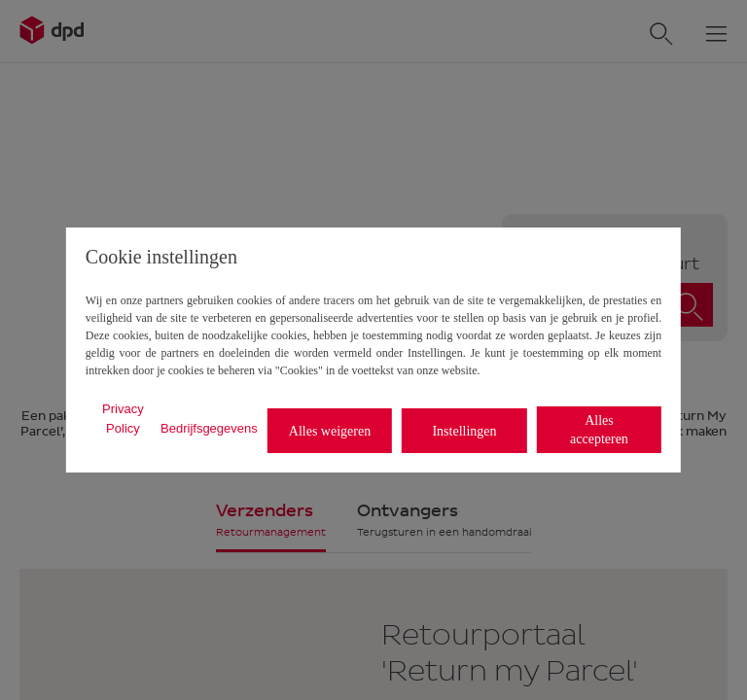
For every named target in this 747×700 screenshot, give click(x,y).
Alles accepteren (599, 430)
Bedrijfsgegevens (209, 428)
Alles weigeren (330, 431)
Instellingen (464, 431)
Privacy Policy (123, 419)
